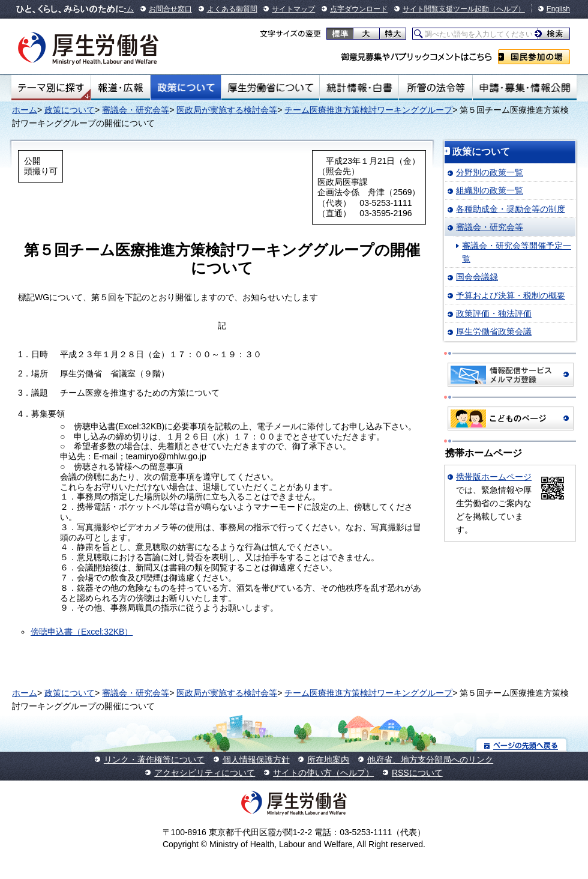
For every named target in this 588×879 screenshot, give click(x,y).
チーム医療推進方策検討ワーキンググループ (368, 110)
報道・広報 (121, 88)
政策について (186, 88)
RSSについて (417, 773)
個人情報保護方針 (256, 760)
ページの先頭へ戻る (522, 745)
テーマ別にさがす (51, 88)
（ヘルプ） (507, 9)
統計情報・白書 (359, 88)
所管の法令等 (435, 88)
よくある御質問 (232, 9)
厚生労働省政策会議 (494, 331)
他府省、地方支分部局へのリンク (430, 760)
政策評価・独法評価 (494, 313)
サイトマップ (293, 9)
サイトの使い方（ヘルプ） (323, 773)
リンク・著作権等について (154, 760)
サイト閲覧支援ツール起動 (446, 9)
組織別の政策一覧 (490, 190)
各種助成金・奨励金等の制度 (511, 209)
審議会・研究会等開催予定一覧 (517, 252)
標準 (340, 34)
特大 (393, 34)
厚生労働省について (271, 88)
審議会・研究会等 (136, 110)
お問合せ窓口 (170, 9)
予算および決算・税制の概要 (511, 295)
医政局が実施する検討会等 (227, 110)
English (558, 9)
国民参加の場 (534, 57)
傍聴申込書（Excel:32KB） (82, 632)
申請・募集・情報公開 (525, 88)
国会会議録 (477, 277)
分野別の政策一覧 (490, 172)
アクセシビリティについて (205, 773)
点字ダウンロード (359, 9)
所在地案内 (328, 760)
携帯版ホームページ (494, 477)
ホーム (25, 110)
